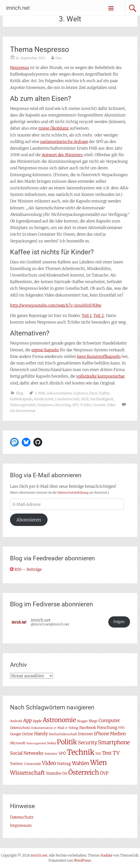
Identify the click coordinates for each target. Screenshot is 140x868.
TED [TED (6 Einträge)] (98, 754)
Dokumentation (59, 393)
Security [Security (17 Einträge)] (88, 743)
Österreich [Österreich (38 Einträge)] (84, 772)
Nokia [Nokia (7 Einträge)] (51, 743)
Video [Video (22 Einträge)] (49, 763)
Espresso (81, 393)
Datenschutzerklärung (73, 492)
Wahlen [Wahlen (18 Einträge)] (81, 763)
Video (111, 405)
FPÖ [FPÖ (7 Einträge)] (121, 728)
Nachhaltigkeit (102, 399)
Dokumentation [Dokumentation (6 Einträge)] (42, 728)
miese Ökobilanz (54, 128)
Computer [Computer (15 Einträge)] (109, 720)
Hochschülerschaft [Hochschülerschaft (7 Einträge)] (63, 734)
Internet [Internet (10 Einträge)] (85, 734)
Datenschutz (22, 817)
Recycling (63, 405)
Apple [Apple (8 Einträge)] (37, 721)
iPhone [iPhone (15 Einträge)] (101, 734)
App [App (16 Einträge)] (27, 720)
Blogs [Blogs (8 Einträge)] (93, 721)
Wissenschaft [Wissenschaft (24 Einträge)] (27, 773)
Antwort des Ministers (62, 155)
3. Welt (40, 393)
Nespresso (20, 67)
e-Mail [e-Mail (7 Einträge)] (59, 728)
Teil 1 (87, 315)
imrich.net (18, 8)
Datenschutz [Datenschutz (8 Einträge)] (20, 728)
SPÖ (75, 405)
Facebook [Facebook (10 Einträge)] (88, 728)
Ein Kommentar (23, 411)
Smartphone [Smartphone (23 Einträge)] (114, 742)
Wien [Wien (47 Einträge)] (99, 763)
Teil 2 (99, 315)
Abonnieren (29, 520)
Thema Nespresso (40, 49)
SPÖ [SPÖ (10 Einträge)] (62, 753)
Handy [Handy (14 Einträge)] (41, 734)
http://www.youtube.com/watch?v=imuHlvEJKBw (56, 305)
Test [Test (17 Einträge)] (107, 753)
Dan (59, 58)
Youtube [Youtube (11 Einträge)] (54, 773)
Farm (94, 393)
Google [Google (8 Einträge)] (15, 734)
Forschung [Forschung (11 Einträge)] (107, 727)
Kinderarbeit (44, 399)
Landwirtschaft (67, 399)
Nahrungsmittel (23, 405)
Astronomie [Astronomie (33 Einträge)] (59, 720)
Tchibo (86, 405)
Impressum (21, 825)
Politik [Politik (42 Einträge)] (67, 742)
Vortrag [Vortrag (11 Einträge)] (64, 763)
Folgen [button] (119, 622)
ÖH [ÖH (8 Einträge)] (65, 773)
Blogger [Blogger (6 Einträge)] (82, 721)
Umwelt (99, 405)
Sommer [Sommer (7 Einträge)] (51, 754)
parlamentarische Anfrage (64, 142)
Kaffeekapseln (21, 399)
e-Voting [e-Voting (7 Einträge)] (72, 728)
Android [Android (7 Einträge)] (16, 721)
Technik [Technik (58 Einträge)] (81, 752)
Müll (85, 399)
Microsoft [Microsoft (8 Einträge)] (18, 743)
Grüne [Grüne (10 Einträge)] (28, 734)
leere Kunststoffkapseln (99, 356)
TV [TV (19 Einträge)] (116, 753)
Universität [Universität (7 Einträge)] (33, 764)
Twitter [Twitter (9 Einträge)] (17, 764)
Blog (20, 393)
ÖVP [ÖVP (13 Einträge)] (104, 773)
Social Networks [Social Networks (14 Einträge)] (27, 753)
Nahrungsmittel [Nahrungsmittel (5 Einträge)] (36, 743)
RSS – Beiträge (26, 569)
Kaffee (104, 393)
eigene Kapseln (45, 350)
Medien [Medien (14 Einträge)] (118, 734)
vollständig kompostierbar (101, 376)
